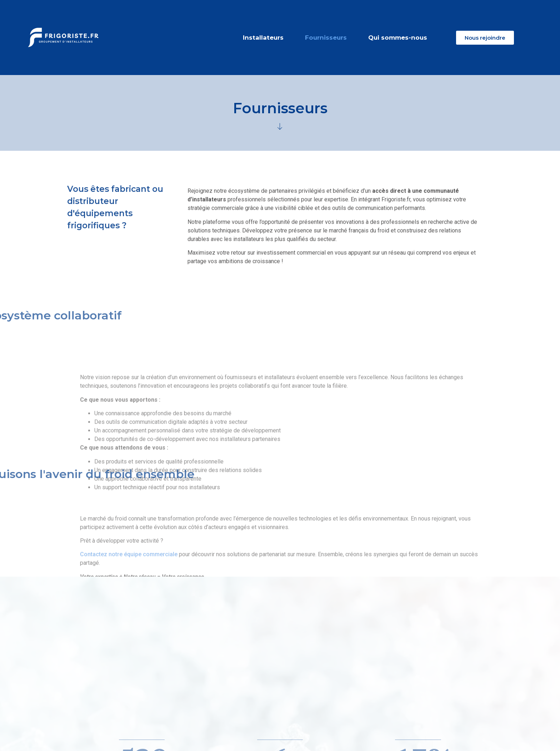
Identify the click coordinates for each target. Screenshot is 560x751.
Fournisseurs (326, 38)
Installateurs (263, 38)
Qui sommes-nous (398, 38)
